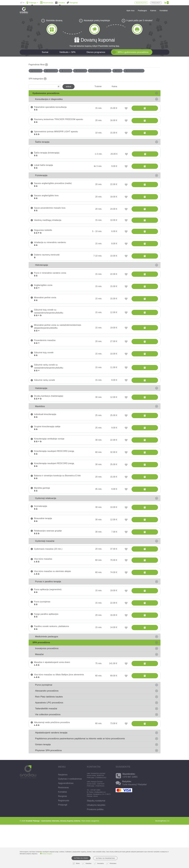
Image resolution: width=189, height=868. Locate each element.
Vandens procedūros (100, 71)
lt (22, 3)
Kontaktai (164, 11)
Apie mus (131, 11)
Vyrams (66, 71)
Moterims (51, 71)
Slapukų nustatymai (96, 844)
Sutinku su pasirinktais (105, 858)
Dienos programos (96, 52)
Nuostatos (99, 863)
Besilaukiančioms (134, 71)
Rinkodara (112, 863)
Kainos (153, 11)
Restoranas (64, 831)
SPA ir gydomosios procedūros (133, 52)
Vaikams (80, 71)
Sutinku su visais (81, 858)
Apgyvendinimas (66, 826)
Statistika (87, 863)
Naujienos (63, 818)
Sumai (45, 52)
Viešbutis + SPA (67, 52)
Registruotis (64, 844)
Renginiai (63, 840)
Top (117, 71)
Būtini (77, 863)
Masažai (36, 71)
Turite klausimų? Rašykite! (134, 828)
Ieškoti (69, 87)
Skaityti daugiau (46, 854)
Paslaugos (142, 11)
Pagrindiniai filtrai (38, 65)
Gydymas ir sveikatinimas (70, 822)
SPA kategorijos (38, 79)
